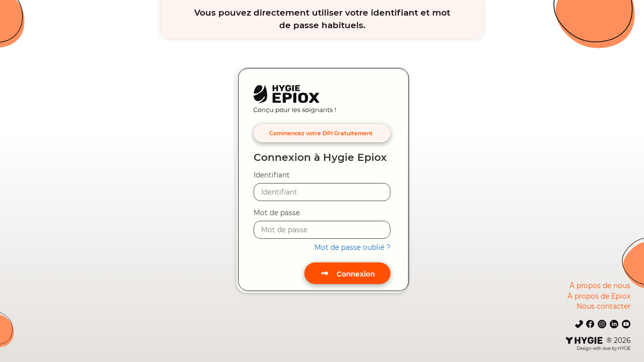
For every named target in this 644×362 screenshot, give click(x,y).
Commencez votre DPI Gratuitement (321, 133)
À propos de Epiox (599, 296)
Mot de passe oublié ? (352, 247)
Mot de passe (277, 213)
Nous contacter (603, 306)
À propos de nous (600, 286)
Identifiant (272, 175)
